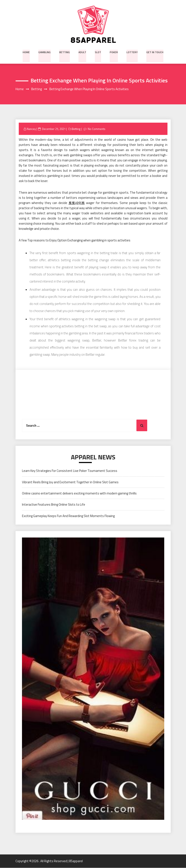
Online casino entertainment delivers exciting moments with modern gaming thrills (79, 493)
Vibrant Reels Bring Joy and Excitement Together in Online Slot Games (70, 482)
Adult (83, 52)
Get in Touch (154, 52)
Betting (65, 52)
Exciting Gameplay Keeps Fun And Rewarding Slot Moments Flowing (68, 516)
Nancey (31, 129)
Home (27, 52)
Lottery (131, 52)
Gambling (45, 52)
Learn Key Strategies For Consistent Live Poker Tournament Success (70, 471)
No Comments (97, 129)
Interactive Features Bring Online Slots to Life (54, 505)
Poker (114, 52)
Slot (98, 52)
